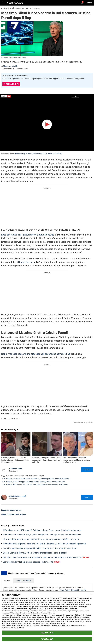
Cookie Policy (20, 628)
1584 (48, 600)
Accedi (90, 3)
